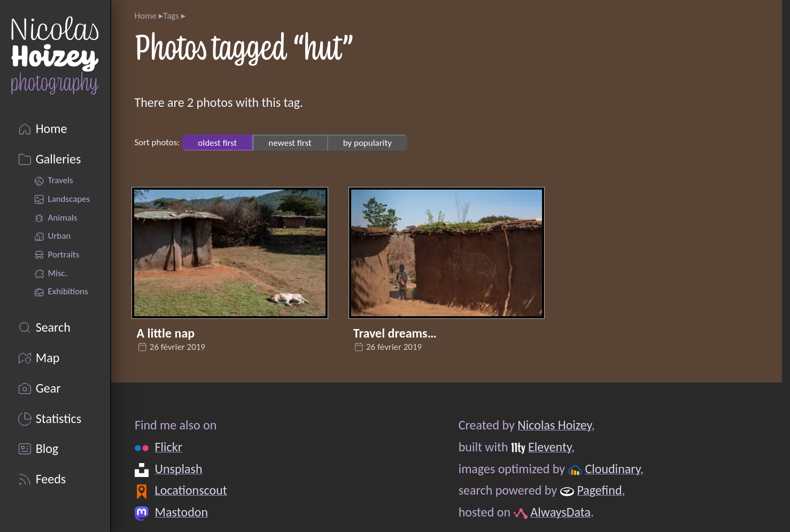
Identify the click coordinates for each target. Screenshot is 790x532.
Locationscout (191, 490)
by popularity (367, 142)
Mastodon (181, 512)
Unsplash (178, 469)
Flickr (168, 447)
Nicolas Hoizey (554, 425)
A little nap (166, 333)
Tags (171, 16)
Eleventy (549, 447)
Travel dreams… (395, 333)
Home (145, 16)
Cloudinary (612, 469)
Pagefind (599, 490)
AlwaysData (560, 512)
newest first (290, 142)
